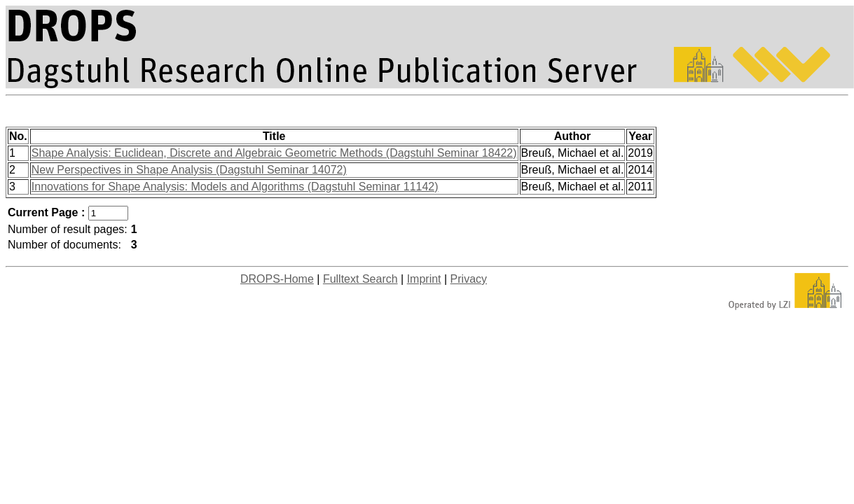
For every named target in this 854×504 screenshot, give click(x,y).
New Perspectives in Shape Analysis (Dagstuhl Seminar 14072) (189, 170)
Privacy (469, 279)
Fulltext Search (360, 279)
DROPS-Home (277, 279)
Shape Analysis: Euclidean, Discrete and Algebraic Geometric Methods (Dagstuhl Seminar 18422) (274, 153)
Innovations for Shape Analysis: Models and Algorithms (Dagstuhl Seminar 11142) (235, 187)
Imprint (424, 279)
